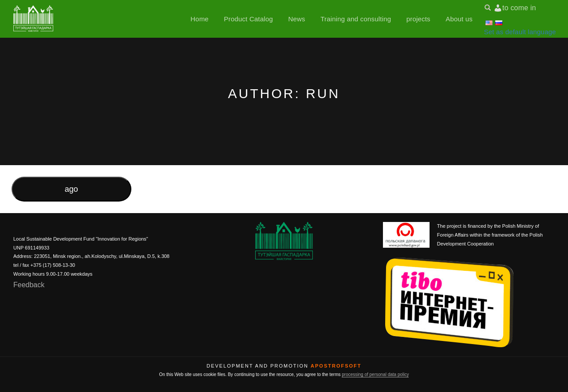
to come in (519, 8)
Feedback (29, 285)
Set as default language (520, 32)
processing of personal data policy (375, 374)
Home (199, 19)
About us (459, 19)
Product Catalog (249, 19)
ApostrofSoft (336, 366)
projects (418, 19)
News (296, 19)
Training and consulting (356, 19)
